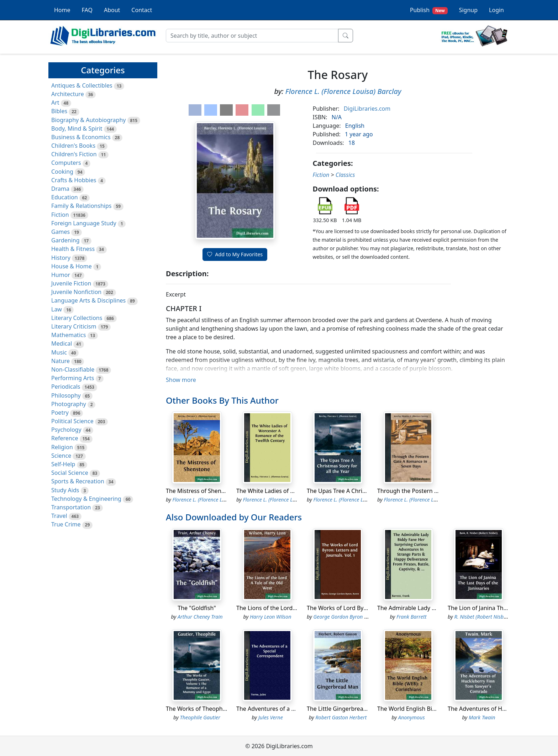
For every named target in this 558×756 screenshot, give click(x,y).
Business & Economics (81, 137)
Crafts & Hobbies (74, 180)
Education (65, 197)
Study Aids (65, 490)
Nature (60, 361)
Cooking (62, 172)
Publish (429, 10)
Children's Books (73, 146)
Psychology (66, 430)
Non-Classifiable (73, 369)
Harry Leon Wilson (271, 617)
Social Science (70, 473)
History (61, 258)
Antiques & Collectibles (82, 85)
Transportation (71, 507)
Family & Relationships (81, 206)
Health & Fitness (73, 249)
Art (55, 103)
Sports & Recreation (78, 481)
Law (57, 309)
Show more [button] (181, 380)
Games (60, 232)
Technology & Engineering (86, 499)
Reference (65, 438)
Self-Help (63, 464)
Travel (59, 516)
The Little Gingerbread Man (343, 709)
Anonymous (412, 717)
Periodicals (66, 387)
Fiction (60, 215)
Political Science (72, 421)
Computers (66, 163)
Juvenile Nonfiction (76, 292)
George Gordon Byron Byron (346, 617)
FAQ (87, 10)
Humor (61, 275)
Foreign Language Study (84, 223)
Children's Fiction (74, 154)
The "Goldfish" (197, 608)
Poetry (60, 413)
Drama (60, 189)
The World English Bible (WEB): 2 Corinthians (437, 709)
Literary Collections (77, 318)
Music (59, 352)
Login (496, 10)
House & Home (72, 266)
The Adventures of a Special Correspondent (294, 709)
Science (61, 456)
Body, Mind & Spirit (77, 128)
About (112, 10)
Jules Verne (271, 717)
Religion (62, 447)
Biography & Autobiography (88, 120)
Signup (468, 10)
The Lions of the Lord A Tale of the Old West (294, 608)
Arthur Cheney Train (200, 617)
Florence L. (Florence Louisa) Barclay (343, 91)
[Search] (252, 36)
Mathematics (69, 335)
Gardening (65, 240)
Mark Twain (482, 717)
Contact (142, 10)
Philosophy (66, 395)
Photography (69, 404)
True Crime (66, 524)
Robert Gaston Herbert (341, 717)
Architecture (68, 94)
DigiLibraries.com (367, 109)
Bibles (59, 111)
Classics (345, 175)
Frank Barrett (411, 617)
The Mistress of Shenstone (201, 491)
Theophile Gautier (200, 717)
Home (62, 10)
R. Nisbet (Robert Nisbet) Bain (488, 617)
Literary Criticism (74, 326)
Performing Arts (73, 378)
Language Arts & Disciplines (88, 300)
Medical (62, 343)
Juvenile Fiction (71, 283)
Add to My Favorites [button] (235, 254)
